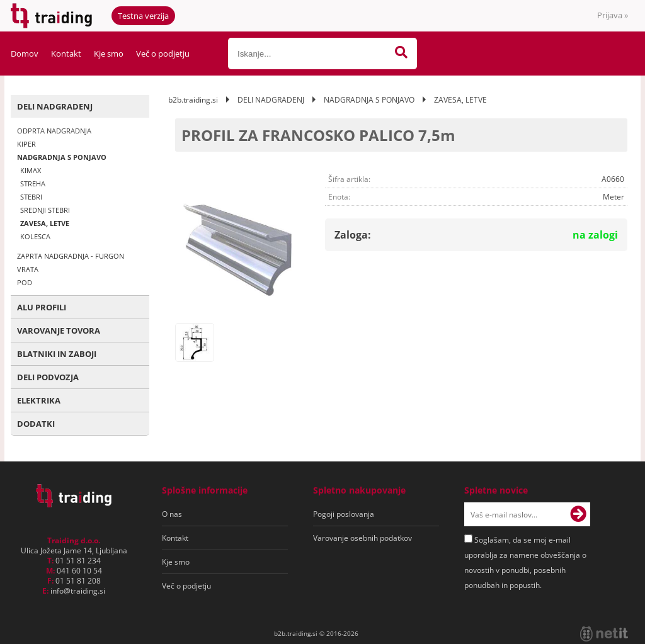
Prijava (613, 15)
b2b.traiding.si (193, 100)
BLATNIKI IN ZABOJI (57, 354)
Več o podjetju (163, 54)
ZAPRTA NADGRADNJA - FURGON (71, 256)
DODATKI (36, 424)
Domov (25, 54)
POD (25, 282)
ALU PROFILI (42, 307)
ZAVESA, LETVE (45, 223)
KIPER (26, 144)
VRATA (28, 269)
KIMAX (31, 170)
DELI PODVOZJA (48, 377)
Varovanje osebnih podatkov (362, 538)
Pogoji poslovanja (344, 514)
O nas (172, 514)
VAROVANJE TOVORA (59, 330)
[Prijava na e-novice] (578, 514)
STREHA (33, 184)
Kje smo (109, 54)
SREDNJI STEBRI (45, 210)
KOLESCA (35, 236)
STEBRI (31, 197)
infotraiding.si (78, 591)
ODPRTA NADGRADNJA (54, 131)
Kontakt (66, 54)
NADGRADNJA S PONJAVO (62, 157)
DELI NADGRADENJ (55, 106)
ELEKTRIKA (39, 400)
